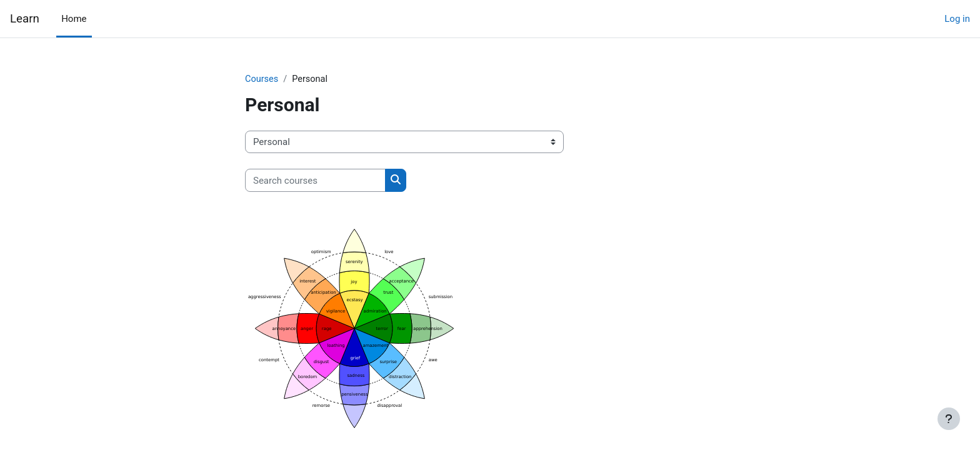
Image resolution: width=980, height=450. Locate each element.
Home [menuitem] (74, 19)
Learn (25, 19)
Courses (262, 79)
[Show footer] (949, 419)
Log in (957, 19)
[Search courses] (315, 181)
